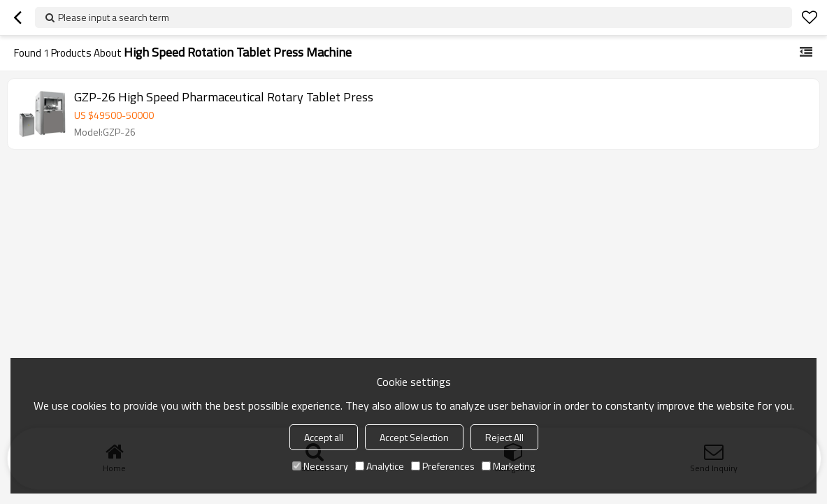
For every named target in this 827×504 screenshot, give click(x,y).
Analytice (380, 466)
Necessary (320, 466)
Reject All (504, 437)
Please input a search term (114, 17)
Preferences (443, 466)
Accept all (324, 437)
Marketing (508, 466)
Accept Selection (414, 437)
